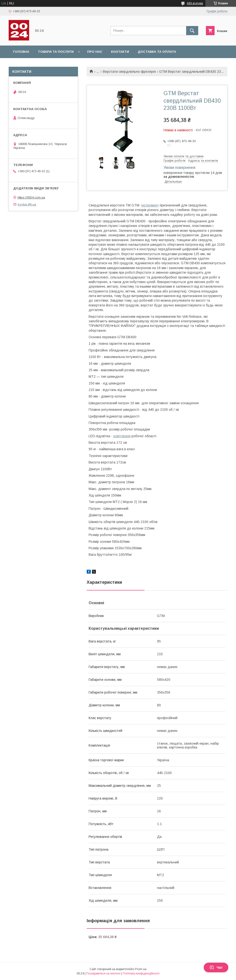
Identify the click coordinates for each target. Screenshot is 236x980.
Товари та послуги (56, 52)
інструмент (150, 205)
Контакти (120, 52)
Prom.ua (141, 969)
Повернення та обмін (33, 64)
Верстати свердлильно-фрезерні (129, 72)
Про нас (95, 52)
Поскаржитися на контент (103, 973)
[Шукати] (192, 31)
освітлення (122, 436)
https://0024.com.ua (31, 197)
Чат (216, 967)
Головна (21, 52)
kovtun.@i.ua (27, 204)
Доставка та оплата (157, 52)
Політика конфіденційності (141, 973)
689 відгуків (195, 3)
